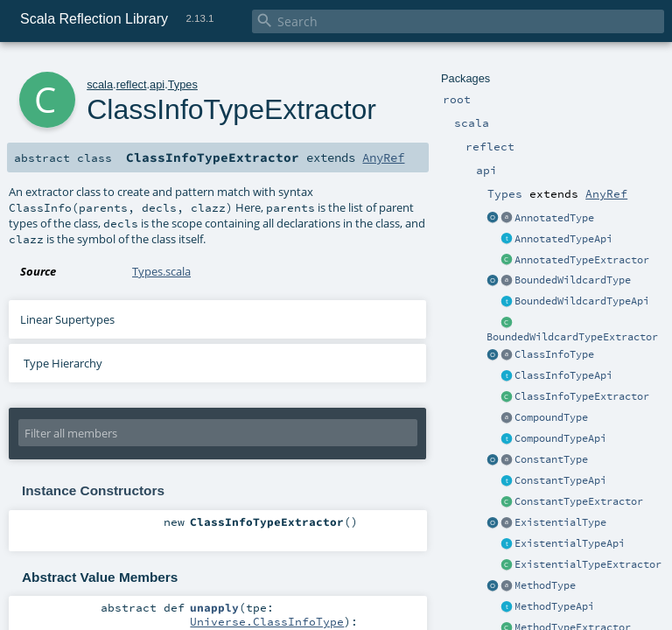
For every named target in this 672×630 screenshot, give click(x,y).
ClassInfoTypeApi (563, 375)
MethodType (545, 585)
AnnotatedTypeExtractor (582, 260)
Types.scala (161, 271)
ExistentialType (560, 522)
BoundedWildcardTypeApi (582, 301)
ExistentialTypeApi (570, 543)
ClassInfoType (554, 354)
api (157, 84)
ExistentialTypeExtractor (588, 564)
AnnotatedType (554, 218)
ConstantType (551, 459)
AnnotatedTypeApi (563, 239)
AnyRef (606, 193)
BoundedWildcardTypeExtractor (572, 337)
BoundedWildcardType (573, 280)
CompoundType (551, 417)
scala (100, 84)
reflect (132, 84)
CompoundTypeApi (560, 438)
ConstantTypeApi (560, 480)
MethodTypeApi (554, 606)
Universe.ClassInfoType (267, 621)
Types (183, 84)
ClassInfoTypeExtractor (582, 396)
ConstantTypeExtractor (579, 501)
